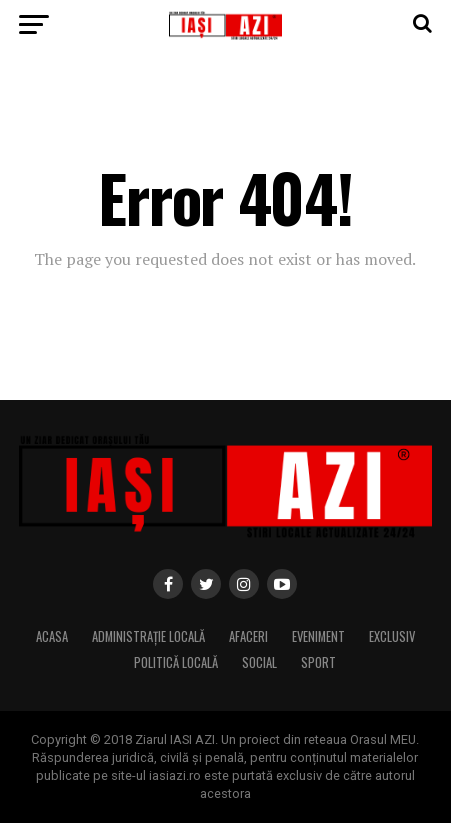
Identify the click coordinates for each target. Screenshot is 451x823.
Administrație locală (148, 636)
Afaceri (248, 636)
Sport (318, 662)
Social (259, 662)
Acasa (52, 636)
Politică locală (176, 662)
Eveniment (318, 636)
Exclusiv (392, 636)
